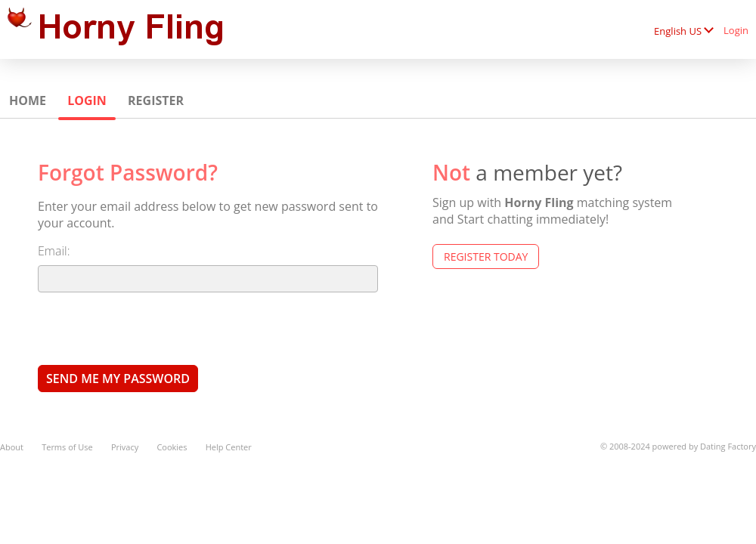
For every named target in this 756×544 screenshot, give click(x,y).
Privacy (125, 447)
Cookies (172, 447)
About (12, 447)
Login (736, 30)
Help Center (229, 447)
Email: (54, 251)
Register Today (486, 257)
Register (156, 100)
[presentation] (153, 328)
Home (28, 100)
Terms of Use (67, 447)
